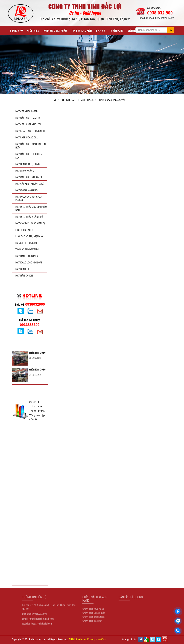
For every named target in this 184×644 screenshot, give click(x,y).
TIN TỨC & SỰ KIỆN (82, 31)
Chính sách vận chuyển (112, 100)
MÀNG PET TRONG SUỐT (27, 243)
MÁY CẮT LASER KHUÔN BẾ (29, 177)
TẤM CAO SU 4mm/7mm (27, 250)
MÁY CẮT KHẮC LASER (27, 111)
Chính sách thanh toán (93, 615)
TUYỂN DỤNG (116, 31)
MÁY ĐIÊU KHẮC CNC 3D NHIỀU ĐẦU (31, 209)
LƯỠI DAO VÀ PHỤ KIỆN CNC (30, 236)
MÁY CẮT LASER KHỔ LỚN (28, 124)
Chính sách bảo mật (92, 618)
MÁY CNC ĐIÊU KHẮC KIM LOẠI (31, 223)
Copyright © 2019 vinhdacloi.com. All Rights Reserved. (40, 639)
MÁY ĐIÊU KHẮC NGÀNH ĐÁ (29, 217)
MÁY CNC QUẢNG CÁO (26, 190)
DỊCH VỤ (101, 31)
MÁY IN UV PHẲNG (25, 171)
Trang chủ (16, 31)
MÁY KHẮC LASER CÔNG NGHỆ (31, 131)
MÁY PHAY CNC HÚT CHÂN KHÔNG (29, 199)
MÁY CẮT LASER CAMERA (28, 118)
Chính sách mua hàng (93, 609)
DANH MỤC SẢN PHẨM (55, 31)
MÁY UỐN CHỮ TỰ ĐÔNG (27, 164)
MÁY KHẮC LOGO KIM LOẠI (29, 263)
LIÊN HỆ (132, 31)
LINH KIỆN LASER (24, 230)
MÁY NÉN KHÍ (22, 269)
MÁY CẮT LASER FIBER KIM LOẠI (29, 156)
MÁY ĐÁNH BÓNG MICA (27, 256)
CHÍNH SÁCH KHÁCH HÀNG (78, 100)
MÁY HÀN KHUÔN (24, 276)
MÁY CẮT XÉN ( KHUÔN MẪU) (30, 184)
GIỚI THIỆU (33, 31)
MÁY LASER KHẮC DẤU (27, 138)
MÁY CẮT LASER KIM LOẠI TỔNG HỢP (31, 146)
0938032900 (30, 304)
